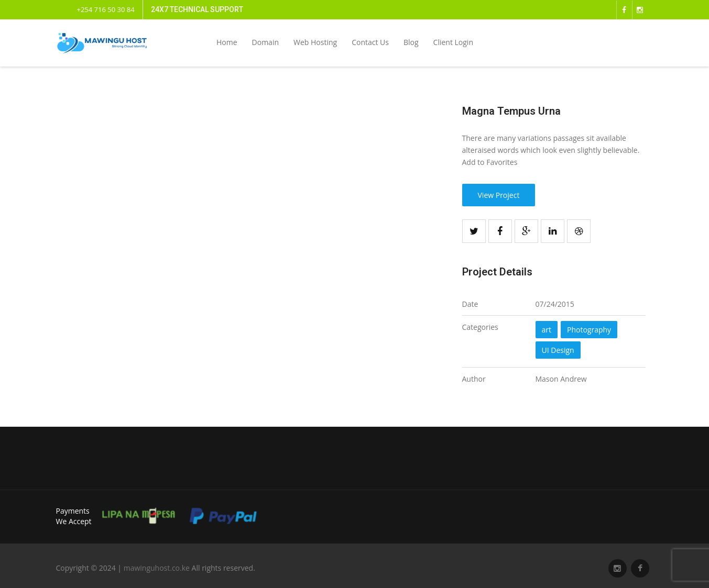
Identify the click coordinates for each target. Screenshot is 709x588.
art (547, 330)
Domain (265, 42)
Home (227, 42)
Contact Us (370, 42)
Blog (411, 42)
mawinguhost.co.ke (157, 568)
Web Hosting (315, 42)
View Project (499, 195)
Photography (589, 330)
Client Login (453, 42)
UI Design (558, 350)
